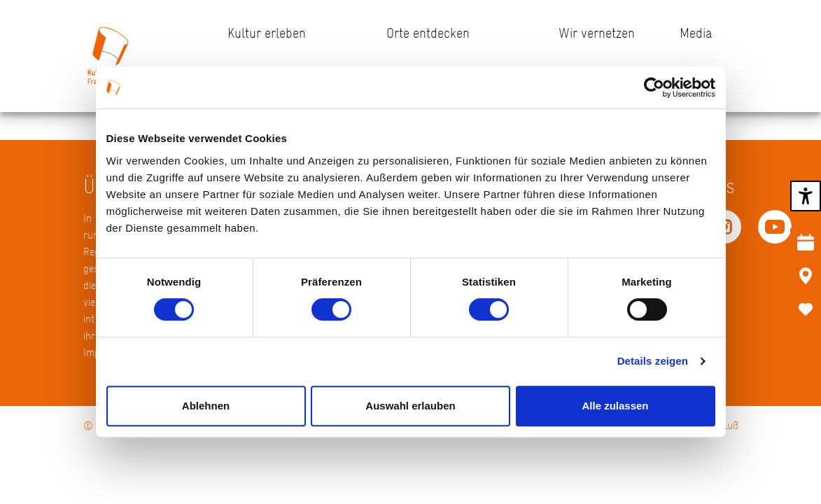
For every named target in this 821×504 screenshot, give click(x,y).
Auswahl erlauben (410, 406)
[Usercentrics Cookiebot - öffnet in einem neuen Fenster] (654, 87)
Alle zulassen (615, 406)
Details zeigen (653, 361)
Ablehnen (206, 406)
